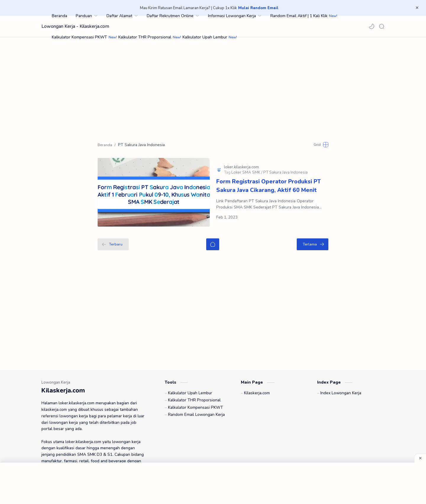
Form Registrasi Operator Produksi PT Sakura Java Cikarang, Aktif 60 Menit (268, 181)
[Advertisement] (213, 88)
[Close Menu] (417, 8)
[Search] (382, 26)
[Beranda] (213, 235)
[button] (372, 26)
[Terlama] (313, 235)
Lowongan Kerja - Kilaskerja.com (75, 26)
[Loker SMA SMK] (247, 168)
